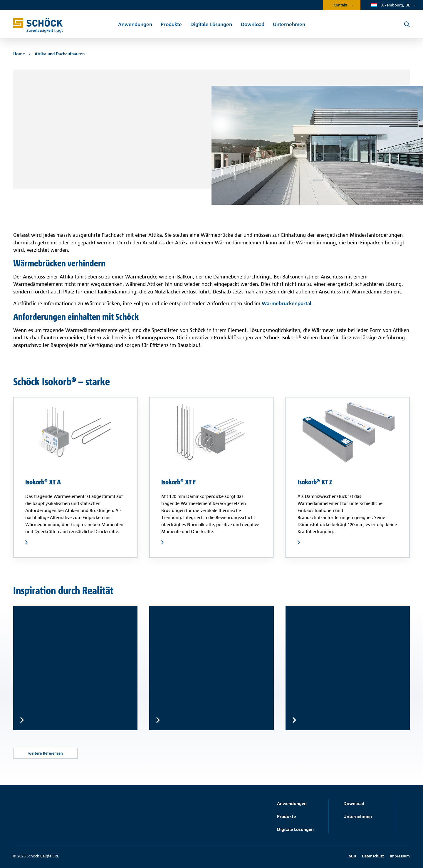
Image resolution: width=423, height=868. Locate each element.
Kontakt (340, 5)
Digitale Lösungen (295, 829)
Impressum (400, 856)
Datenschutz (373, 856)
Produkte (286, 816)
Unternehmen (358, 816)
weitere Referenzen (46, 753)
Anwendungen (292, 804)
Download (354, 804)
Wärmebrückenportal (287, 303)
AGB (352, 856)
